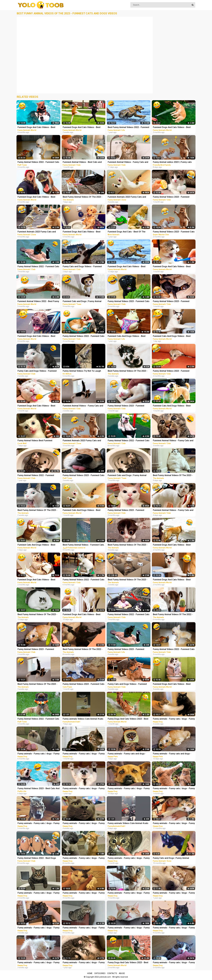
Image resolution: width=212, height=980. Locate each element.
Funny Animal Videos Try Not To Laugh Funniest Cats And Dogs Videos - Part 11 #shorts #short (83, 371)
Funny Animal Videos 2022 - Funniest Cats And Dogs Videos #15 (129, 441)
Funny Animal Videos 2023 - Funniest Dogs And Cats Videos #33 (126, 510)
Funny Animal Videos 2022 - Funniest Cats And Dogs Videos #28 (84, 336)
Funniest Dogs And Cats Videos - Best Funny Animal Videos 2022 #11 (36, 128)
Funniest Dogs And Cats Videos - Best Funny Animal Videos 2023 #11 (172, 267)
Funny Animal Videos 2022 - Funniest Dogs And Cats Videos (36, 476)
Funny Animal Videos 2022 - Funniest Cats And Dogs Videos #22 (84, 580)
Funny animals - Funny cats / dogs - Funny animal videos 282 (129, 789)
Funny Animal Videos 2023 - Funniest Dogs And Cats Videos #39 (171, 302)
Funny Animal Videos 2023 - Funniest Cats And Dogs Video (174, 232)
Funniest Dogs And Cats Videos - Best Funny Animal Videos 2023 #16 (127, 267)
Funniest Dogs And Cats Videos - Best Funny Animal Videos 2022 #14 (36, 580)
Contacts (112, 973)
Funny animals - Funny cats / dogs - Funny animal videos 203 (84, 928)
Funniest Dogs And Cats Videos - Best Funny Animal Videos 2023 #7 (172, 580)
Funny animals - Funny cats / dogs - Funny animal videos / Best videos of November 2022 (84, 893)
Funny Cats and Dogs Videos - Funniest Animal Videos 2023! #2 (37, 371)
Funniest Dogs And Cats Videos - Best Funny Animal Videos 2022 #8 (36, 336)
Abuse (122, 973)
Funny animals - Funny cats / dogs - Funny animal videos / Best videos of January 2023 (39, 893)
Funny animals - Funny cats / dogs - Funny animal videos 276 (84, 754)
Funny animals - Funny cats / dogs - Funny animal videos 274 (129, 858)
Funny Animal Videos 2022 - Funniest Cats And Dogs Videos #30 (174, 649)
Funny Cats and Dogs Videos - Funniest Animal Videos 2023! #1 (127, 684)
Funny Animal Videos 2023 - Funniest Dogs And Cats (126, 649)
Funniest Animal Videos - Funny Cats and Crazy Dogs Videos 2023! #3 (128, 162)
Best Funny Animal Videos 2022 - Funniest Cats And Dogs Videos (129, 128)
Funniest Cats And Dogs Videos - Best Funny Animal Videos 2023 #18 (36, 545)
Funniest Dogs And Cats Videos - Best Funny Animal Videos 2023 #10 (36, 406)
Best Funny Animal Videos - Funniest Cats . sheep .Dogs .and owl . (84, 545)
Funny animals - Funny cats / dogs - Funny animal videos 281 (174, 719)
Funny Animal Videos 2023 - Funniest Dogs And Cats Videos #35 (171, 371)
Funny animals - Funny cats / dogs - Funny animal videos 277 (174, 789)
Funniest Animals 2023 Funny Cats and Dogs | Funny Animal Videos (37, 232)
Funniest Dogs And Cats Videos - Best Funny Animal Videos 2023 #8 (36, 197)
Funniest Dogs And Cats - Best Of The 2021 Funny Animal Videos (127, 232)
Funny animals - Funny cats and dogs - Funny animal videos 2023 (127, 754)
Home (90, 973)
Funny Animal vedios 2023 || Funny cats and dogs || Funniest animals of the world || (173, 162)
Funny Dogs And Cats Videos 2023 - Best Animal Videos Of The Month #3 (128, 719)
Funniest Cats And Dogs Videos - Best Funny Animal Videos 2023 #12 (82, 510)
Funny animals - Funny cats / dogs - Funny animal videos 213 (84, 858)
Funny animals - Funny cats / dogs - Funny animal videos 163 (174, 893)
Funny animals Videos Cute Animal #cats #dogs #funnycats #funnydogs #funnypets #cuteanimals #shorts (83, 719)
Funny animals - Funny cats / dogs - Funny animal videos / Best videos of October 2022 (39, 824)
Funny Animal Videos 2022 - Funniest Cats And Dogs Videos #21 (129, 615)
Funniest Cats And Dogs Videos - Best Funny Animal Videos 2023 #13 (172, 406)
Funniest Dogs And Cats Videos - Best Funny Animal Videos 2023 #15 (82, 128)
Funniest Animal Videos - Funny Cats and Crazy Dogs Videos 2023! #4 (173, 510)
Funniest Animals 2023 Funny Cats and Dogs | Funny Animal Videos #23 (127, 197)
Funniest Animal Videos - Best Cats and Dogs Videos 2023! (82, 162)
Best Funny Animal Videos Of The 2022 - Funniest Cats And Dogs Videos (173, 615)
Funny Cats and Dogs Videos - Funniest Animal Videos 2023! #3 (82, 267)
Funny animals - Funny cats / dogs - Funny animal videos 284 (129, 928)
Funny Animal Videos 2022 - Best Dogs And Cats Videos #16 (37, 858)
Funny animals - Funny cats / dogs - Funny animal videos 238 (174, 963)
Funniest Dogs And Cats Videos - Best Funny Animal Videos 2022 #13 (172, 545)
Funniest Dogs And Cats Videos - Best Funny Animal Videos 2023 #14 (172, 684)
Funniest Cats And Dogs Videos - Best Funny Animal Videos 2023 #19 (172, 336)
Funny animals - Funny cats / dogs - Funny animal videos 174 (84, 789)
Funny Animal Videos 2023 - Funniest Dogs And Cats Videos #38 (126, 406)
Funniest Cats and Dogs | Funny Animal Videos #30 (127, 476)
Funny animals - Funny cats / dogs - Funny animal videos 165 (84, 963)
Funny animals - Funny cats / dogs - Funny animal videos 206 (174, 928)
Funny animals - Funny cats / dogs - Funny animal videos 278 (84, 824)
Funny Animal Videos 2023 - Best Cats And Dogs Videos (39, 789)
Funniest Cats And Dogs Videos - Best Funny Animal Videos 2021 (127, 336)
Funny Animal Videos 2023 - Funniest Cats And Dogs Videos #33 (129, 302)
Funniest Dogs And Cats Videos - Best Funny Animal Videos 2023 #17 (82, 615)
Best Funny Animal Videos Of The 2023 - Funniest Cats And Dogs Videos (83, 197)
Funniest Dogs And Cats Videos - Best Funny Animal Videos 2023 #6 (172, 128)
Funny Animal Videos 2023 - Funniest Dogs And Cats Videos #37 (171, 197)
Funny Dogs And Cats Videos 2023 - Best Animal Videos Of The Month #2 (128, 963)
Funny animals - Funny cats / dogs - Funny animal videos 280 (39, 963)
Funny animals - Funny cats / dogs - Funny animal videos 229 (129, 893)
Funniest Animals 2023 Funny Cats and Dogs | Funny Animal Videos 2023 (82, 441)
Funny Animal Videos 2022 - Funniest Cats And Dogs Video (38, 162)
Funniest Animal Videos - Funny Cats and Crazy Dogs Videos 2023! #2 (83, 406)
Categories (100, 973)
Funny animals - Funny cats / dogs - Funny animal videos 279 (39, 928)
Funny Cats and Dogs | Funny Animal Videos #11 (171, 858)
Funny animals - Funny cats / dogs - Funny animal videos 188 (174, 824)
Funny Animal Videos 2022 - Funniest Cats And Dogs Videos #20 (38, 267)
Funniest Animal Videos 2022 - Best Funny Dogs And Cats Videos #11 (38, 302)
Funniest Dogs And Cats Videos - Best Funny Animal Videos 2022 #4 (82, 232)
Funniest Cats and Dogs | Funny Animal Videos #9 (82, 302)
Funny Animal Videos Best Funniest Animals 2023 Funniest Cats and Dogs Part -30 (39, 441)
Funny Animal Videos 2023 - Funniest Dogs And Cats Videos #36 (36, 649)
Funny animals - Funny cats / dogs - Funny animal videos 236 (39, 754)
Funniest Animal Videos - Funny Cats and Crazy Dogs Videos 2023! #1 (173, 441)
